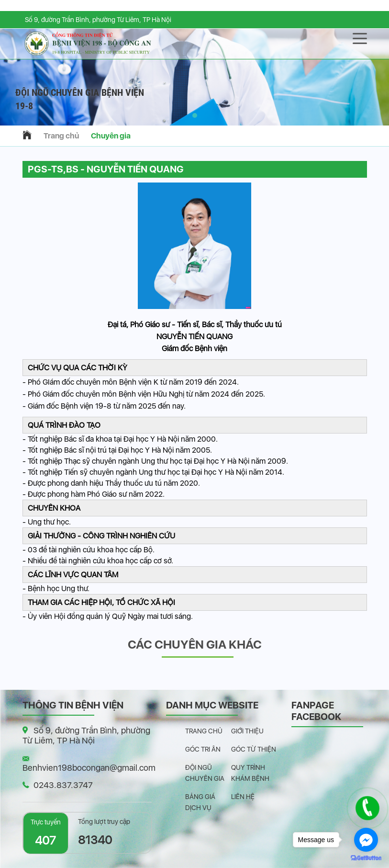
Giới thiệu (247, 731)
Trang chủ (61, 136)
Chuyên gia (111, 136)
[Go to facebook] (366, 840)
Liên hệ (243, 797)
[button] (195, 115)
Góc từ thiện (254, 749)
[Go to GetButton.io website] (366, 858)
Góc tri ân (203, 749)
